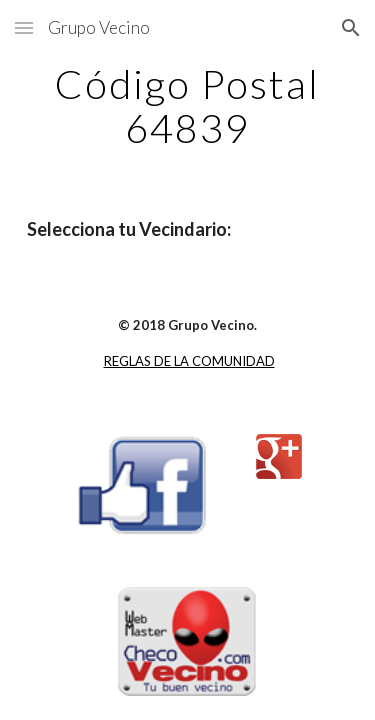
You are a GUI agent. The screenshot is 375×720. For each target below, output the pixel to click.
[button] (24, 27)
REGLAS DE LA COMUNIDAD (189, 361)
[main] (188, 106)
